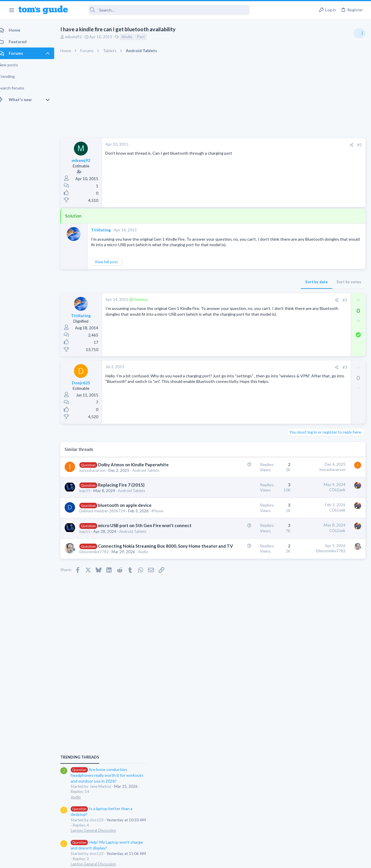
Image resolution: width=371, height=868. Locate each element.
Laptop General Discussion (311, 388)
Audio (149, 592)
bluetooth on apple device (131, 522)
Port (147, 37)
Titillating (107, 230)
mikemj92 (80, 37)
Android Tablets (138, 508)
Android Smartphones (307, 449)
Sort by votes (256, 288)
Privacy (200, 860)
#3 (252, 373)
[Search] (163, 10)
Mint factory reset (314, 433)
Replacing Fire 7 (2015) (128, 502)
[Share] (258, 145)
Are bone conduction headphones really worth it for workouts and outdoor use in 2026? (325, 333)
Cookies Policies (164, 860)
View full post (113, 267)
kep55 (91, 508)
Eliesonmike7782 (100, 592)
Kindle (133, 37)
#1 (267, 145)
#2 (252, 306)
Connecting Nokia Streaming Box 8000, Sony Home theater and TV (118, 580)
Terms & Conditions (240, 860)
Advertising (123, 860)
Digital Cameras (302, 528)
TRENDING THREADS (298, 315)
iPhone (92, 533)
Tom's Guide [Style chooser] (324, 836)
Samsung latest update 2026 (324, 540)
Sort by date (223, 288)
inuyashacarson (99, 482)
